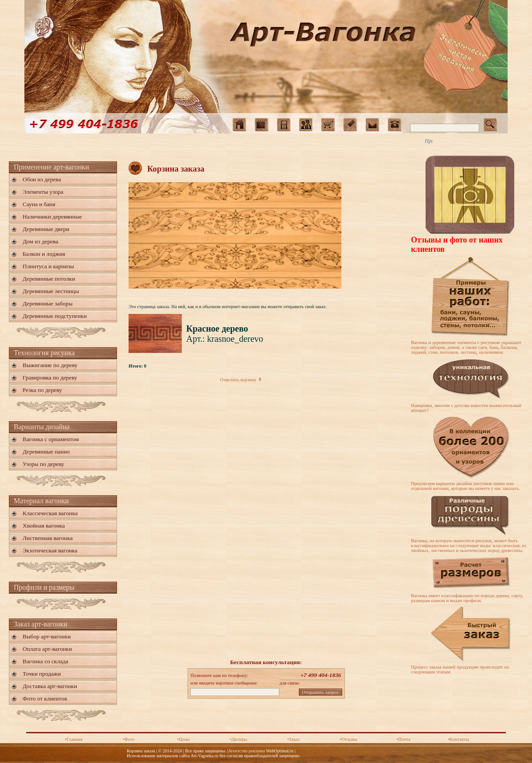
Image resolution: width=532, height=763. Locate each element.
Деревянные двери (46, 229)
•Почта (403, 739)
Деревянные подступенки (55, 316)
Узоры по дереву (43, 464)
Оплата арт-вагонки (47, 649)
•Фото (128, 739)
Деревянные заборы (48, 303)
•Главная (74, 739)
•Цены (183, 739)
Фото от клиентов (45, 698)
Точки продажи (42, 674)
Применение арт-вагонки (51, 167)
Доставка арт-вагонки (50, 686)
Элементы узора (43, 192)
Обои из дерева (42, 179)
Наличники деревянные (52, 217)
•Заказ (293, 739)
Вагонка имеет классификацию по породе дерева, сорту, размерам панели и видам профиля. (467, 598)
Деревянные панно (46, 452)
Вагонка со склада (45, 661)
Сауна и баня (39, 204)
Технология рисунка (44, 353)
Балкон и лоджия (44, 254)
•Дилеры (238, 739)
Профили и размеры (44, 587)
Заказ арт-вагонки (41, 624)
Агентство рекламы (246, 751)
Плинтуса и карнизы (48, 266)
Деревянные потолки (49, 279)
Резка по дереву (42, 390)
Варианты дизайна (42, 427)
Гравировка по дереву (50, 378)
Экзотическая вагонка (50, 550)
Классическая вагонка (50, 513)
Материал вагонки (41, 501)
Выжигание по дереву (50, 365)
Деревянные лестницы (51, 291)
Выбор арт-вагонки (47, 636)
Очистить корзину (241, 380)
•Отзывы (348, 739)
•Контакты (458, 739)
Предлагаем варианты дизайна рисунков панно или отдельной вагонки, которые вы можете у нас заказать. (465, 486)
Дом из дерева (40, 241)
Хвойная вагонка (44, 526)
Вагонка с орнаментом (51, 439)
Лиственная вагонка (48, 538)
